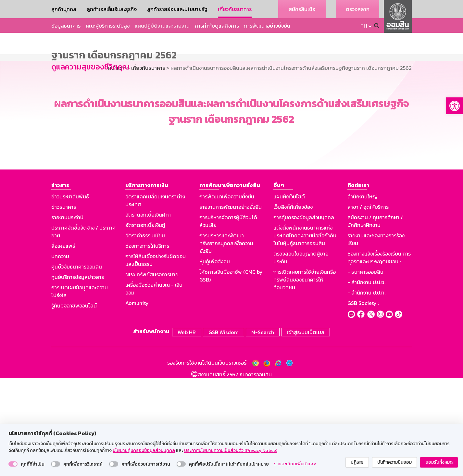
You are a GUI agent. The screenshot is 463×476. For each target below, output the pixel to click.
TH (364, 26)
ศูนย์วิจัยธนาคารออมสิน (77, 366)
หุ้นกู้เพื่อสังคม (215, 361)
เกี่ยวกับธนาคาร (235, 9)
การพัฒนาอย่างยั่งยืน (267, 26)
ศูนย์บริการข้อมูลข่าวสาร (78, 376)
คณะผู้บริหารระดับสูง (108, 26)
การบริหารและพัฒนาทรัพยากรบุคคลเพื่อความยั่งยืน (226, 343)
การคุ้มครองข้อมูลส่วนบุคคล (304, 317)
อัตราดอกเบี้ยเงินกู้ (145, 324)
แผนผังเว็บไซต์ (289, 296)
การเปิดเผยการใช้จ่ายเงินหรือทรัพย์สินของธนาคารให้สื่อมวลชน (305, 379)
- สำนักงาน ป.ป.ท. (366, 392)
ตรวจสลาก (358, 9)
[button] (455, 106)
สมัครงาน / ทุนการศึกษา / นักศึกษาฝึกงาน (375, 320)
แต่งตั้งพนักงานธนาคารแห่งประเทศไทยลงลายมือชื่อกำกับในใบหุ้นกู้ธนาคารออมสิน (305, 335)
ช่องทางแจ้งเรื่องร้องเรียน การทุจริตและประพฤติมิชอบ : (379, 357)
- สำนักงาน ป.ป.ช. (366, 382)
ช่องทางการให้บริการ (147, 345)
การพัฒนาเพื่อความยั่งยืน (227, 296)
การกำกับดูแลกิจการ (217, 26)
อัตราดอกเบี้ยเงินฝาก (148, 314)
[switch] (13, 464)
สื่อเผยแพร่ (63, 345)
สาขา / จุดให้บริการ (368, 306)
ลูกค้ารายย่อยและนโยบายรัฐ (177, 9)
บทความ (60, 356)
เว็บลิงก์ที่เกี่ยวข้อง (293, 306)
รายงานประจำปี (67, 317)
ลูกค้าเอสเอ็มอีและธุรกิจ (112, 9)
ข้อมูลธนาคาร (66, 26)
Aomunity (137, 402)
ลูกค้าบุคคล (64, 9)
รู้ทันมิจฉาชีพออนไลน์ (74, 405)
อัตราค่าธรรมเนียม (145, 335)
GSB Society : (363, 402)
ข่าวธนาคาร (64, 306)
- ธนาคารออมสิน (365, 371)
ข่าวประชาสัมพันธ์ (70, 296)
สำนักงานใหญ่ (363, 296)
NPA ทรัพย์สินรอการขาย (152, 374)
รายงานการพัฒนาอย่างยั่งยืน (231, 306)
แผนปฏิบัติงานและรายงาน (162, 26)
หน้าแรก (117, 167)
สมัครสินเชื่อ (302, 9)
